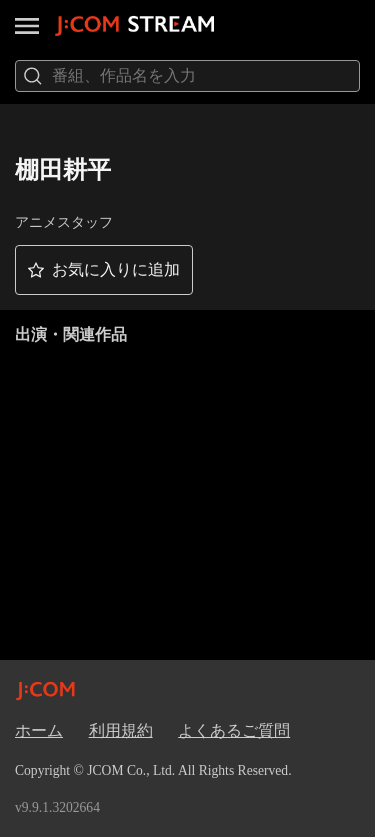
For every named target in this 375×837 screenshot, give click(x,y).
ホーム (39, 730)
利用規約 (121, 730)
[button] (104, 270)
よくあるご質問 (234, 730)
